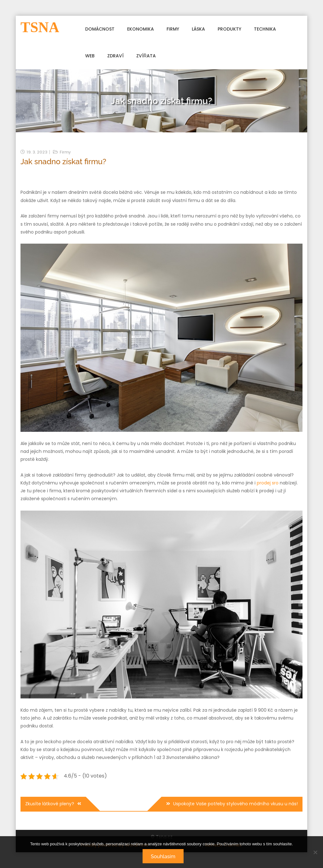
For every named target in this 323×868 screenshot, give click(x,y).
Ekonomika (141, 29)
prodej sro (268, 483)
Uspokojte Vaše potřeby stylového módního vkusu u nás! (235, 804)
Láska (198, 29)
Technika (265, 29)
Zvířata (146, 56)
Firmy (173, 29)
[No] (315, 852)
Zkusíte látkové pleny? (50, 804)
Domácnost (100, 29)
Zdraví (115, 56)
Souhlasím (163, 856)
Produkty (229, 29)
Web (90, 56)
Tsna (40, 27)
